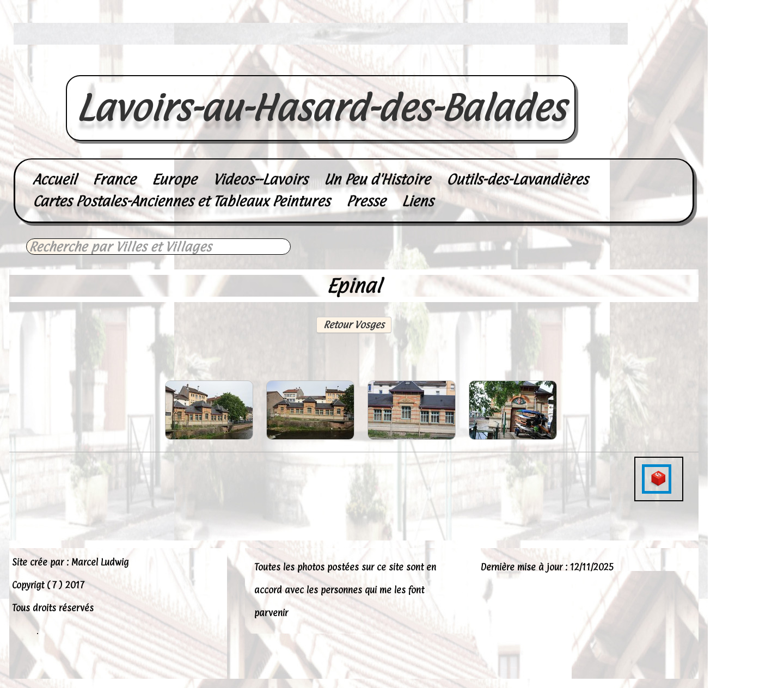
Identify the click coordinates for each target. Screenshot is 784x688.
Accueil (54, 179)
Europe (174, 179)
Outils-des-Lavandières (517, 179)
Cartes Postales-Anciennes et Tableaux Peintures (181, 201)
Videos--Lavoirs (260, 179)
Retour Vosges (354, 325)
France (114, 179)
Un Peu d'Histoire (377, 179)
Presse (366, 201)
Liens (418, 201)
